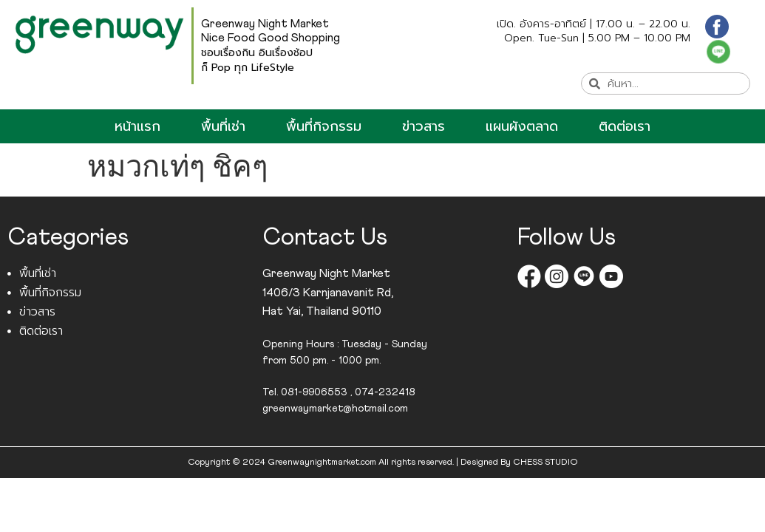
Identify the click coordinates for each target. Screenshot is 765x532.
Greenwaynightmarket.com (322, 463)
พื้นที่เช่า (223, 126)
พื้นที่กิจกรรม (324, 126)
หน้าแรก (137, 126)
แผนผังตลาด (522, 126)
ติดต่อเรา (625, 126)
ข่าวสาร (424, 126)
